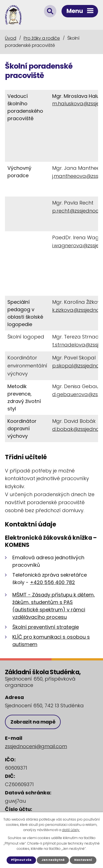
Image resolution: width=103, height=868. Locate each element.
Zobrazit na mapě (33, 722)
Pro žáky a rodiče (42, 38)
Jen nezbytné (53, 860)
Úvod (11, 38)
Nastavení (83, 860)
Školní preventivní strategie (46, 627)
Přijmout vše (21, 860)
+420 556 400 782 (52, 582)
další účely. (71, 830)
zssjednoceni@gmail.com (36, 746)
